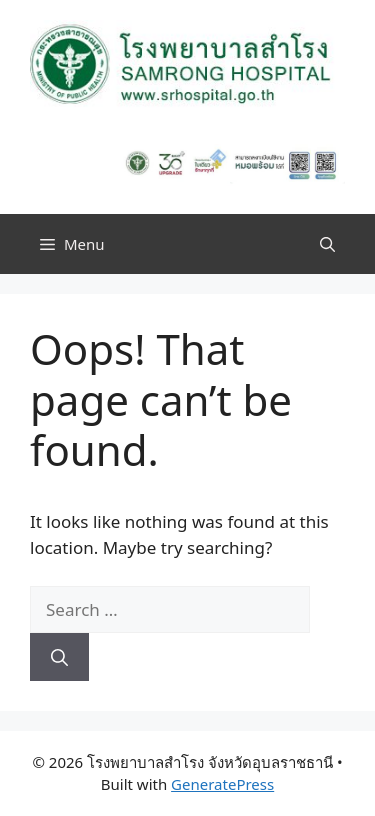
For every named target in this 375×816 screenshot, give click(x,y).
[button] (327, 244)
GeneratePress (222, 784)
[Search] (59, 657)
